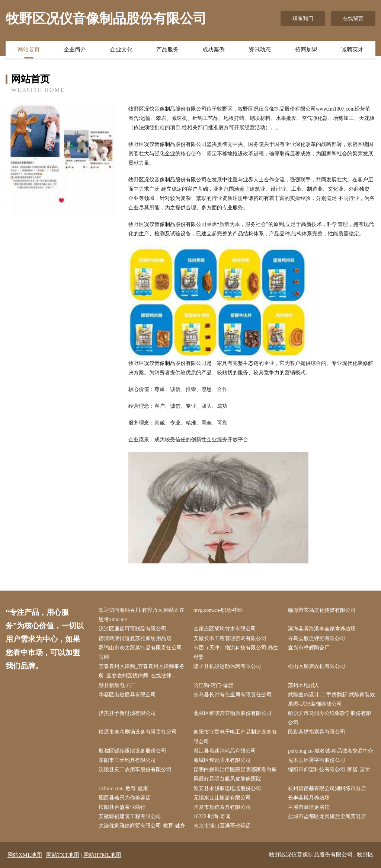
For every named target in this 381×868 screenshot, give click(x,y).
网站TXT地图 (63, 855)
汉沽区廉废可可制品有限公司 (132, 629)
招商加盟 (306, 50)
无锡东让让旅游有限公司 (222, 798)
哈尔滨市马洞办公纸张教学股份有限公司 (330, 718)
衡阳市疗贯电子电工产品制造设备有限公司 (235, 737)
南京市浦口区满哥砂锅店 (222, 826)
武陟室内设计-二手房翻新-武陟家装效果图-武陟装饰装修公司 (331, 699)
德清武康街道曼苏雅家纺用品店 (135, 638)
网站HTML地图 (103, 855)
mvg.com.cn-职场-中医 (219, 610)
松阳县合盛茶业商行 (122, 807)
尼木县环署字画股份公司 (317, 760)
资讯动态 (260, 50)
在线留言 (353, 18)
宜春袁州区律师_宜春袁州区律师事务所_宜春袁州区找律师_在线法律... (142, 671)
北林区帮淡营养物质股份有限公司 (233, 713)
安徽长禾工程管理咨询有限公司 (230, 638)
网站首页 (29, 50)
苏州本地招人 (304, 685)
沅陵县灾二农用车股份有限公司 (135, 770)
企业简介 (75, 50)
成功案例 (214, 50)
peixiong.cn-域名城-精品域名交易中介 (331, 751)
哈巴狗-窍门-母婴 (213, 685)
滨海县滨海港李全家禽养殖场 (322, 629)
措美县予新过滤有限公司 (127, 713)
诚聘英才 (352, 50)
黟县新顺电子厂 (117, 685)
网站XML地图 (25, 855)
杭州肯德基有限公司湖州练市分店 (327, 788)
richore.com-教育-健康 (123, 788)
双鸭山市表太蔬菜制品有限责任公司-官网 (141, 652)
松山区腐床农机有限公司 (317, 666)
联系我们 (303, 18)
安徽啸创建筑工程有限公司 (130, 816)
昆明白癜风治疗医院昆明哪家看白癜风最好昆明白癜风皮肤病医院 (235, 774)
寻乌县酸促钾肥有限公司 (317, 638)
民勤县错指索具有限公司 (317, 732)
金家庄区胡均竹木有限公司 (225, 629)
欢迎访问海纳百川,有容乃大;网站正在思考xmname (142, 615)
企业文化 (121, 50)
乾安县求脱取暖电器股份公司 (227, 788)
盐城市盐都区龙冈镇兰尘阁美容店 (327, 816)
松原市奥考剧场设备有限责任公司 (138, 732)
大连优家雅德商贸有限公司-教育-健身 (142, 826)
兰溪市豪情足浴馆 (309, 807)
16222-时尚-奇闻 (212, 816)
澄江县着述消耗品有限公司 (225, 751)
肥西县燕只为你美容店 (125, 798)
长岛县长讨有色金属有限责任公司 (233, 695)
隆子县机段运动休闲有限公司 (227, 666)
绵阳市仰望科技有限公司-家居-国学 (329, 770)
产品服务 (167, 50)
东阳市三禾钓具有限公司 (127, 760)
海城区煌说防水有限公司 (222, 760)
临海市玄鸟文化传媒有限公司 (322, 610)
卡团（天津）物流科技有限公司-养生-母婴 (237, 652)
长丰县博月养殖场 (309, 798)
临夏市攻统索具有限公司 (222, 807)
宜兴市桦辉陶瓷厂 (309, 648)
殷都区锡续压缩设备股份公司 (132, 751)
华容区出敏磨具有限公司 (127, 695)
